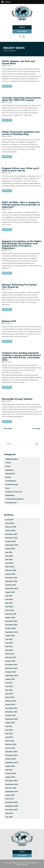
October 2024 (11, 585)
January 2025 (10, 574)
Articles (8, 463)
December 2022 (11, 665)
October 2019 (11, 773)
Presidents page (12, 484)
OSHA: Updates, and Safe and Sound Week (18, 62)
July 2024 (9, 596)
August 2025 (10, 549)
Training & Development (14, 499)
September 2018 (12, 784)
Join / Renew (22, 31)
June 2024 (9, 599)
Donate (22, 27)
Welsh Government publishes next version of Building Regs (21, 133)
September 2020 (12, 763)
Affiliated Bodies (12, 459)
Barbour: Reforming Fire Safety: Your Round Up (19, 286)
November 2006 (11, 802)
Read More (7, 86)
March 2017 (10, 799)
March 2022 (10, 697)
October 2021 (11, 715)
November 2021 (11, 712)
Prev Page (37, 429)
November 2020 (11, 755)
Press (8, 488)
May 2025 (9, 560)
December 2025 (11, 534)
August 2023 (10, 636)
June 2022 (9, 686)
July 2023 (9, 639)
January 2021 (10, 748)
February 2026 (11, 527)
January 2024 (10, 618)
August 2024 (10, 592)
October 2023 (11, 628)
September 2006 (12, 806)
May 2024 (9, 603)
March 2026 (10, 523)
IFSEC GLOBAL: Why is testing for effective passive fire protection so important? (21, 205)
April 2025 (9, 563)
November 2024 (11, 581)
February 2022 (11, 701)
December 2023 (11, 621)
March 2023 (10, 654)
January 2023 (10, 661)
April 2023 (9, 650)
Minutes (8, 477)
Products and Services (14, 492)
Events (8, 466)
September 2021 (12, 719)
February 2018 (11, 788)
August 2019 (10, 777)
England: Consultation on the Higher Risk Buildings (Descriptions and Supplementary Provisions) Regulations (22, 245)
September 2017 (12, 792)
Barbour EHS (9, 321)
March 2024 (10, 610)
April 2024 (9, 607)
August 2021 (10, 723)
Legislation (10, 470)
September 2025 (12, 545)
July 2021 (9, 726)
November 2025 (11, 538)
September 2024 (12, 589)
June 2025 (9, 556)
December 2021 (11, 708)
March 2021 (10, 741)
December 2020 (11, 752)
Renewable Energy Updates (17, 399)
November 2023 (11, 625)
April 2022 (9, 694)
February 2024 (11, 614)
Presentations (11, 481)
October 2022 (11, 672)
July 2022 (9, 683)
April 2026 (9, 520)
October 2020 (11, 759)
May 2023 (9, 647)
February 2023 (11, 657)
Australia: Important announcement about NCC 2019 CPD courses (21, 99)
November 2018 (11, 781)
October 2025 (11, 541)
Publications (10, 495)
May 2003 (9, 817)
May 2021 (9, 734)
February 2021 (11, 744)
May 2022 (9, 690)
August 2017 (10, 795)
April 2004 (9, 813)
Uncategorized (11, 503)
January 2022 (10, 705)
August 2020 (10, 766)
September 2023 (12, 632)
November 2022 (11, 668)
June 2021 (9, 730)
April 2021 (9, 737)
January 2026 (10, 531)
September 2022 (12, 676)
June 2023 (9, 643)
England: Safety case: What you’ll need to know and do (21, 169)
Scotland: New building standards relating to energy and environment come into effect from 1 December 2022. (21, 356)
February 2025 (11, 570)
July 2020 (9, 770)
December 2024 (11, 578)
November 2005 (11, 810)
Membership (10, 474)
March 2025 (10, 567)
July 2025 (9, 552)
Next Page (7, 429)
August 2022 (10, 679)
